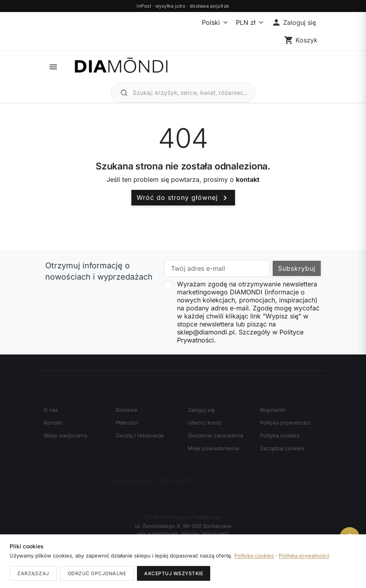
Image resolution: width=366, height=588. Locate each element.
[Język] (210, 22)
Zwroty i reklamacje (140, 435)
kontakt (248, 179)
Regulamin (273, 410)
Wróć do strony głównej (183, 198)
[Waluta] (248, 22)
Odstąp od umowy (76, 481)
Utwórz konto (205, 423)
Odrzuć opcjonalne (97, 573)
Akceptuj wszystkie (174, 573)
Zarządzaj (33, 573)
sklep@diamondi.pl (206, 332)
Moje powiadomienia (213, 448)
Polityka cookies (280, 435)
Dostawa (126, 410)
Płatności (127, 423)
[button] (294, 22)
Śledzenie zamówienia (215, 435)
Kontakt (53, 423)
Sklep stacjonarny (65, 435)
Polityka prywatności (285, 423)
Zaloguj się (201, 410)
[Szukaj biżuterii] (190, 93)
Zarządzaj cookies (282, 448)
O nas (51, 410)
